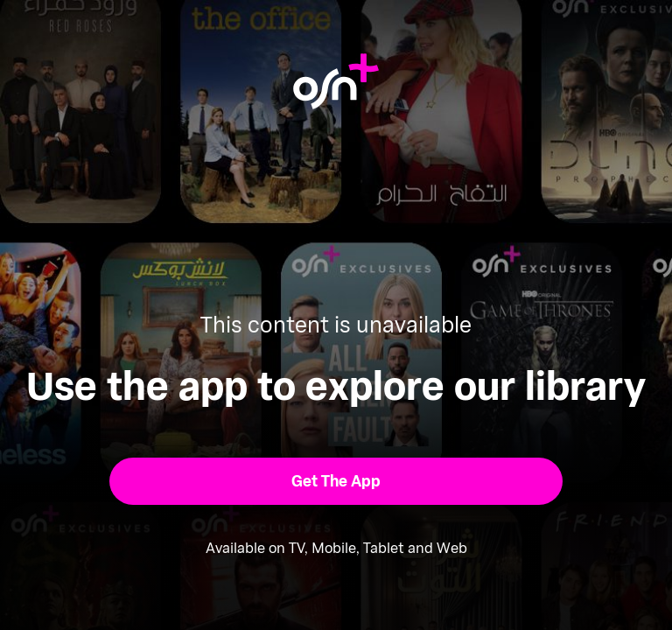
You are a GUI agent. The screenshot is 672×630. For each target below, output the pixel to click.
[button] (336, 481)
